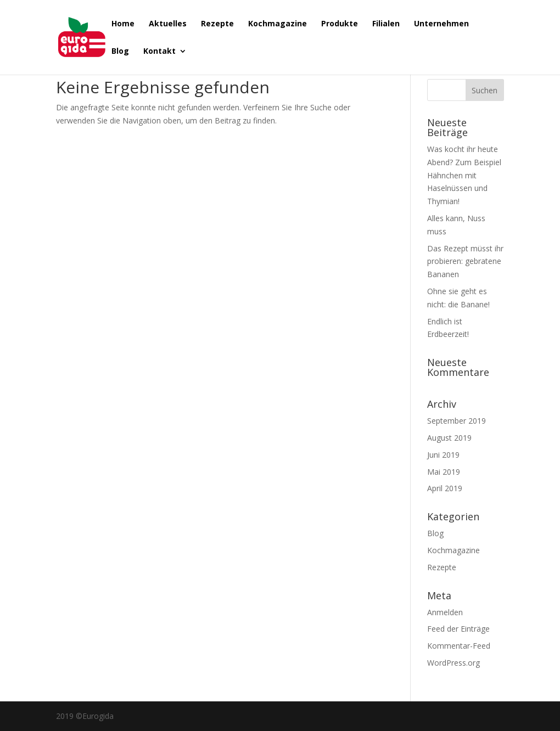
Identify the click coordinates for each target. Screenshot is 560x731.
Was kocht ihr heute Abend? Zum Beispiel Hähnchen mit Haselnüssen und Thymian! (464, 175)
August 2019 (449, 438)
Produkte (340, 24)
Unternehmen (441, 24)
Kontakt (159, 52)
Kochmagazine (278, 24)
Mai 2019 (444, 472)
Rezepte (217, 24)
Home (123, 24)
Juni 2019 (443, 455)
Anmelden (445, 612)
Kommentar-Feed (459, 646)
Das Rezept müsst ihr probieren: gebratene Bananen (465, 262)
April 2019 (445, 488)
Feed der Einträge (458, 629)
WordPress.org (453, 663)
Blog (120, 52)
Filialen (386, 24)
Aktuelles (168, 24)
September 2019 (457, 421)
